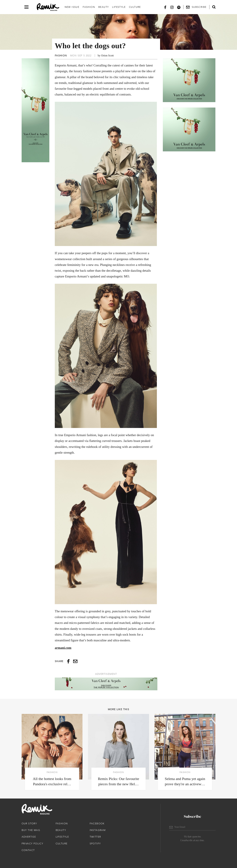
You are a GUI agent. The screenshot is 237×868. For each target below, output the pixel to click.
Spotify (95, 844)
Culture (135, 7)
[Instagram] (172, 7)
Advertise (29, 837)
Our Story (29, 823)
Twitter (95, 837)
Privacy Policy (32, 844)
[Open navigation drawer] (26, 7)
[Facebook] (165, 7)
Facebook (97, 823)
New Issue (72, 7)
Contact (28, 850)
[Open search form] (214, 7)
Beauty (104, 7)
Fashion (89, 7)
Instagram (98, 830)
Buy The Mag (31, 830)
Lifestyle (119, 7)
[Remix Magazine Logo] (48, 7)
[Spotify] (179, 7)
